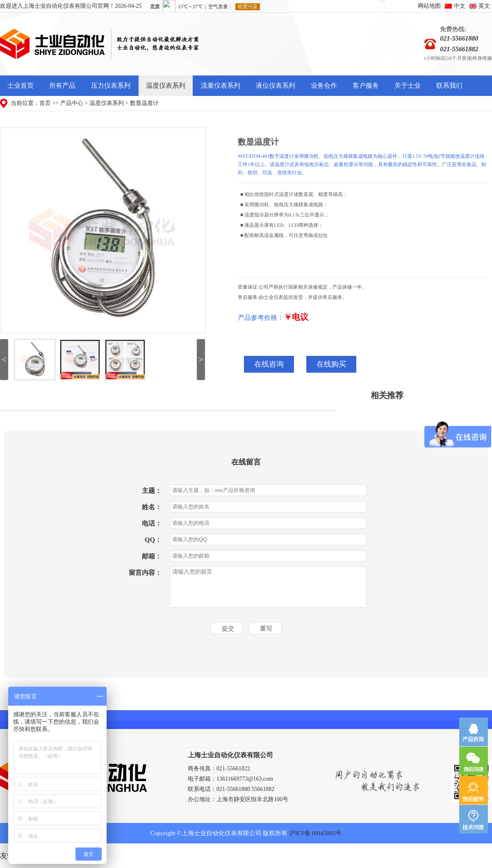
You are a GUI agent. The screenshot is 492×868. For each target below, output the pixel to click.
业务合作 (324, 85)
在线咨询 (269, 364)
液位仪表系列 (276, 85)
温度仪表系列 (166, 85)
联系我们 (449, 85)
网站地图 (429, 6)
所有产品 (62, 85)
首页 (45, 103)
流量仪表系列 (221, 85)
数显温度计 (144, 103)
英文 (484, 6)
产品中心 (72, 103)
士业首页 (20, 85)
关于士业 (408, 85)
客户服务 (366, 85)
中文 (460, 6)
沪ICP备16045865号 (315, 833)
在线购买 (331, 364)
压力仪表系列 (111, 85)
